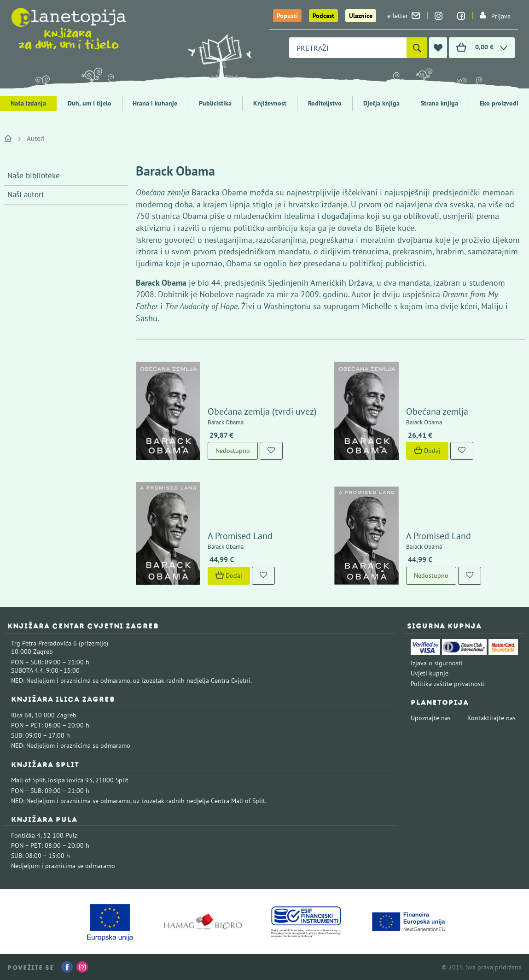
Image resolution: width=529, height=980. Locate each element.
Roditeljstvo (325, 103)
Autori (36, 138)
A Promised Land (240, 536)
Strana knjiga (439, 103)
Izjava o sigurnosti (437, 663)
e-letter (404, 16)
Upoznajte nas (431, 718)
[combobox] (348, 48)
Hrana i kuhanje (155, 103)
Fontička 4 (26, 835)
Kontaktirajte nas (491, 718)
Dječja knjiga (381, 103)
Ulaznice (361, 16)
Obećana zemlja (437, 411)
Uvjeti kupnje (430, 673)
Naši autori (26, 194)
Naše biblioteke (34, 176)
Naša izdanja (28, 103)
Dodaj (427, 451)
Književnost (270, 103)
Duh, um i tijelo (90, 103)
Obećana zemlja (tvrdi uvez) (262, 411)
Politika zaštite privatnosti (448, 684)
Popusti (287, 16)
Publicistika (215, 103)
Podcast (323, 16)
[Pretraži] (417, 48)
